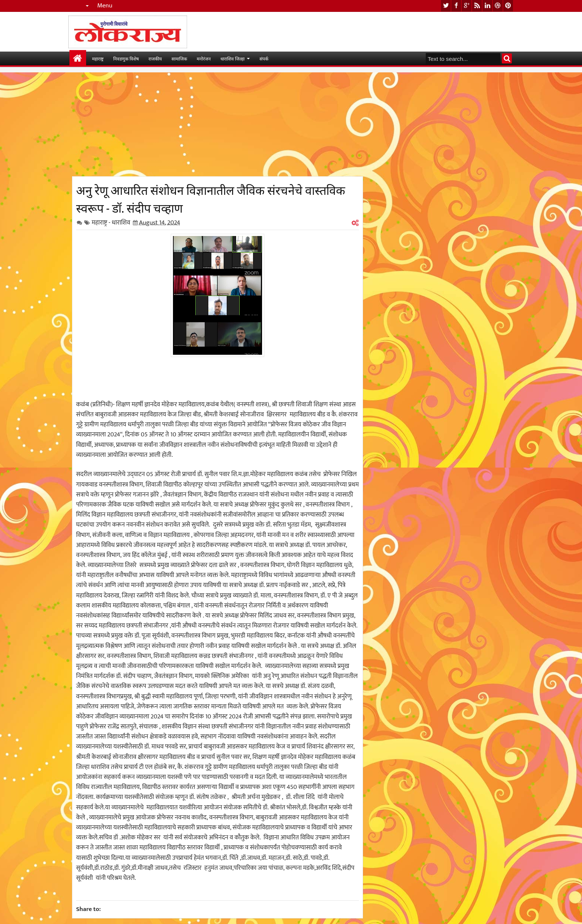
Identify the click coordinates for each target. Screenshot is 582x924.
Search (507, 58)
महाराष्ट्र (98, 58)
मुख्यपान (78, 58)
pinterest (508, 6)
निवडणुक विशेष (126, 58)
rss (477, 6)
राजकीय (155, 58)
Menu (105, 6)
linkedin (487, 6)
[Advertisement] (218, 124)
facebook (456, 6)
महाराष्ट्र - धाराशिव (111, 223)
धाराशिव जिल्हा (233, 58)
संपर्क (264, 58)
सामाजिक (179, 58)
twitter (446, 6)
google (467, 6)
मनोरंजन (204, 58)
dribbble (498, 6)
